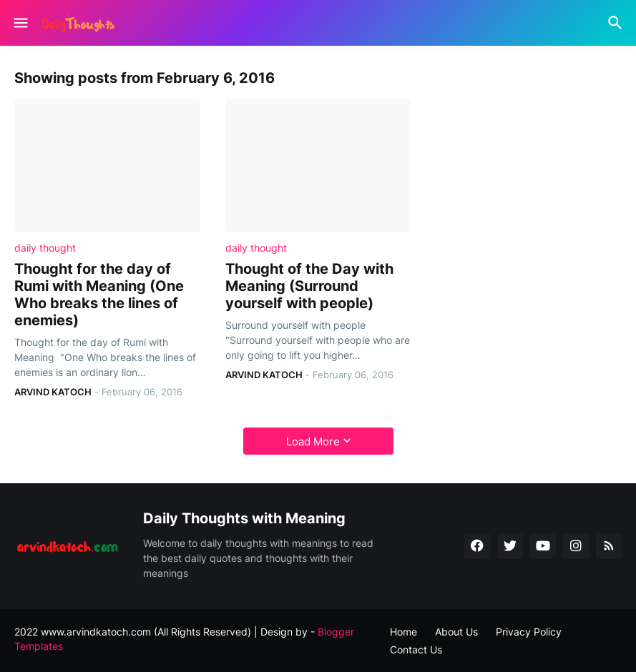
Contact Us (416, 649)
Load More (313, 441)
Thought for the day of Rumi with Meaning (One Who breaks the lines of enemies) (99, 295)
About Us (456, 632)
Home (403, 632)
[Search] (617, 23)
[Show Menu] (20, 23)
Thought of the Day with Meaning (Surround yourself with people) (309, 286)
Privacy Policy (529, 632)
